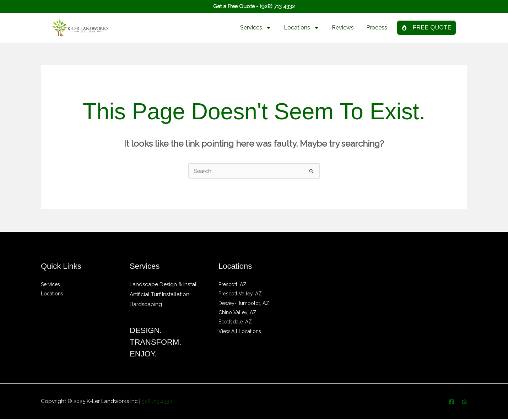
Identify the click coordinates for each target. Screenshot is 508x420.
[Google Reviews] (464, 403)
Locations (302, 28)
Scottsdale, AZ (235, 322)
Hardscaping (146, 305)
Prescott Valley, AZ (240, 294)
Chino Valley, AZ (237, 313)
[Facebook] (452, 403)
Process (377, 28)
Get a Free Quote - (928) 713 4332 (254, 6)
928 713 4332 (158, 402)
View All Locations (240, 331)
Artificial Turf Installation (160, 295)
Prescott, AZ (233, 285)
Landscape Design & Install (164, 285)
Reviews (343, 28)
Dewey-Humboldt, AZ (244, 304)
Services (256, 28)
